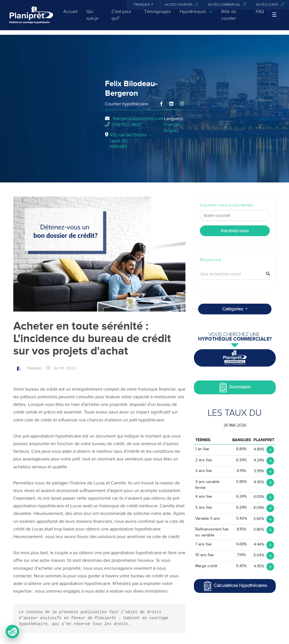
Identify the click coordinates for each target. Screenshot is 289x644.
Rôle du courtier (229, 19)
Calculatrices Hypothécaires (235, 586)
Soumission (235, 387)
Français (142, 5)
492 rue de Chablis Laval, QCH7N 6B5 (128, 141)
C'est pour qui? (121, 19)
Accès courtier (182, 5)
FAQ (260, 16)
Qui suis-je (92, 19)
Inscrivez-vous (235, 231)
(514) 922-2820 (126, 125)
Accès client (270, 5)
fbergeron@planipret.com (138, 119)
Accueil (70, 16)
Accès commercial (227, 5)
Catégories (233, 309)
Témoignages (157, 16)
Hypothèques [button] (196, 16)
